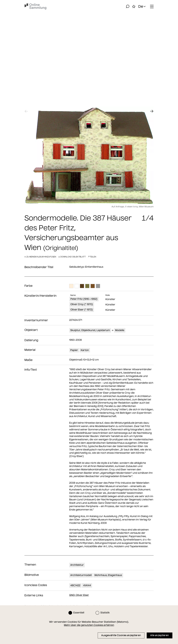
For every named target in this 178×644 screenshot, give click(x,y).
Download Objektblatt (72, 257)
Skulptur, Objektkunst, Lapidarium (90, 330)
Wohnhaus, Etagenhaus (108, 575)
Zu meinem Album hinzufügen (40, 257)
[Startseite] (35, 6)
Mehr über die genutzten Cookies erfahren (89, 625)
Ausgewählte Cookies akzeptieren (121, 635)
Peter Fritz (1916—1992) (84, 299)
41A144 (87, 585)
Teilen (92, 257)
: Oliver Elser (79, 595)
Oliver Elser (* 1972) (82, 310)
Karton (85, 350)
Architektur (77, 565)
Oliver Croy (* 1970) (82, 304)
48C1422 (75, 585)
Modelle (120, 330)
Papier (74, 350)
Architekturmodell (81, 575)
